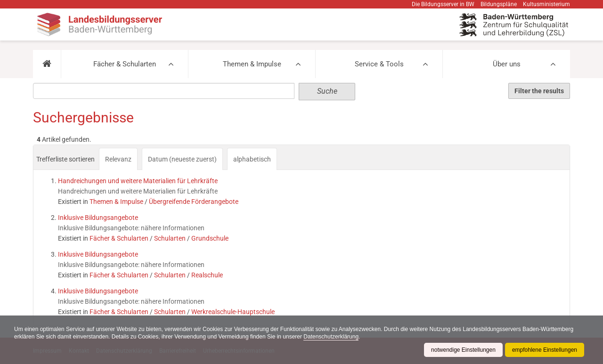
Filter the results (539, 91)
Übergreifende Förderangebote (194, 202)
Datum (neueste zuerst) (182, 159)
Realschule (207, 275)
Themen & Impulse (252, 64)
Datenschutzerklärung (331, 337)
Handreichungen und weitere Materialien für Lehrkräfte (138, 181)
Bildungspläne (499, 4)
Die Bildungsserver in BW (443, 4)
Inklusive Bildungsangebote (98, 218)
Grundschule (210, 238)
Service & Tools (379, 64)
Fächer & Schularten (125, 64)
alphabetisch (252, 159)
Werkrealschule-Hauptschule (233, 312)
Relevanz (118, 159)
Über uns (507, 64)
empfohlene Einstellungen (545, 350)
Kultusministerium (546, 4)
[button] (47, 64)
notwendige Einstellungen (463, 350)
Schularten (170, 238)
